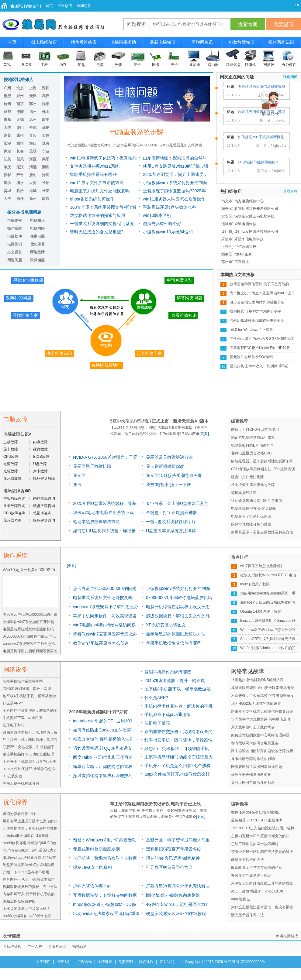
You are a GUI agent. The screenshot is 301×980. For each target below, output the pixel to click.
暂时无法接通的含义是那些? (97, 232)
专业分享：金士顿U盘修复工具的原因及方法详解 (177, 504)
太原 (46, 135)
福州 (33, 112)
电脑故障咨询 (16, 491)
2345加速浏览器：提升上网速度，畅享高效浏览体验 (175, 175)
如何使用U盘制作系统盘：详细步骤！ (104, 532)
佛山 (46, 112)
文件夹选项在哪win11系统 (95, 166)
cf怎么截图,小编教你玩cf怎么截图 (89, 147)
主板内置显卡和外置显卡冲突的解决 (260, 836)
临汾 (20, 191)
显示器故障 (12, 478)
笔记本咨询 (42, 513)
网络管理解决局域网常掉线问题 (257, 767)
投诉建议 (146, 962)
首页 (49, 6)
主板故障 (11, 442)
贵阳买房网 (57, 947)
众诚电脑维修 (245, 224)
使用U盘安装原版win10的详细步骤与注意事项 (176, 167)
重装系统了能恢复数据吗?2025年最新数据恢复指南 (174, 192)
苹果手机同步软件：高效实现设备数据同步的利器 (105, 617)
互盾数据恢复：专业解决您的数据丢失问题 (105, 896)
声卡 (174, 65)
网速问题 (15, 260)
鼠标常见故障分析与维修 (251, 524)
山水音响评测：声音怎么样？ (26, 909)
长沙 (7, 143)
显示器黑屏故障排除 (92, 466)
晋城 (7, 191)
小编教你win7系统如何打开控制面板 (175, 183)
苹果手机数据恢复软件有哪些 (174, 643)
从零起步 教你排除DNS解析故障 (257, 680)
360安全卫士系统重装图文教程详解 (103, 207)
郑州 (20, 96)
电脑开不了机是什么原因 (251, 516)
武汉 (46, 96)
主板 (44, 65)
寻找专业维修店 (28, 280)
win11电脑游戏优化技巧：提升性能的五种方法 (103, 159)
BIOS (27, 65)
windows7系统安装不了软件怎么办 (106, 607)
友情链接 (105, 962)
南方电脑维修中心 (249, 201)
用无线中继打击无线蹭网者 (253, 727)
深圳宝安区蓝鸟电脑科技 (254, 216)
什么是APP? (13, 703)
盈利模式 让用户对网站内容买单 (256, 311)
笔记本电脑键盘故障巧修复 (253, 437)
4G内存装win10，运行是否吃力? (29, 850)
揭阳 (46, 159)
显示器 (195, 65)
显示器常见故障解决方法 (169, 457)
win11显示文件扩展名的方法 (97, 183)
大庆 (7, 199)
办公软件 (289, 65)
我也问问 (290, 77)
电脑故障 (16, 419)
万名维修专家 (149, 353)
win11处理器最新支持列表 (181, 145)
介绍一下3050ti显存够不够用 (26, 872)
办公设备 (15, 252)
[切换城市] (32, 6)
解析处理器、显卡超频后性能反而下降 (262, 461)
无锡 (20, 120)
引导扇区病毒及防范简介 (169, 867)
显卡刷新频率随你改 (165, 466)
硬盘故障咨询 (44, 506)
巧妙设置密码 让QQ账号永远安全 (105, 748)
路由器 (213, 65)
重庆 (7, 96)
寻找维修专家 (25, 315)
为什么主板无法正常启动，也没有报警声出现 (262, 908)
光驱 (119, 65)
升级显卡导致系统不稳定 (251, 875)
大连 (7, 128)
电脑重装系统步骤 (137, 132)
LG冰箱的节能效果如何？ (258, 164)
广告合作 (85, 962)
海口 (33, 143)
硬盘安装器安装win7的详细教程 (28, 865)
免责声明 (126, 962)
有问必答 (84, 6)
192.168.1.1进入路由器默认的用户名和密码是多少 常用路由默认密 (263, 829)
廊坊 (7, 183)
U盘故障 (40, 464)
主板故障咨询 (14, 499)
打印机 (250, 65)
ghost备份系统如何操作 (92, 199)
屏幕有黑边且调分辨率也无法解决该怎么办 (178, 887)
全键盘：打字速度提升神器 (171, 512)
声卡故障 (40, 471)
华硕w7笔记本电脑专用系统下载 (103, 512)
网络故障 (37, 252)
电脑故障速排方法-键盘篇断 (254, 509)
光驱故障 (11, 471)
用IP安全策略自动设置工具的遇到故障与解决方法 (262, 884)
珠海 (46, 143)
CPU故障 (11, 457)
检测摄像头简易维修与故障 (253, 485)
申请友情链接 (287, 936)
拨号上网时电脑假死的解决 (253, 783)
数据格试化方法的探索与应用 (98, 215)
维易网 (230, 962)
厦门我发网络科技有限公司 (256, 231)
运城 (33, 191)
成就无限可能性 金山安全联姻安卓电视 (263, 688)
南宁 (46, 120)
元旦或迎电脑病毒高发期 (96, 849)
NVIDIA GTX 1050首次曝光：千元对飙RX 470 (105, 458)
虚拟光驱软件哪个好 (162, 224)
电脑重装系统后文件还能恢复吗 (100, 191)
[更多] (204, 434)
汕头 (7, 159)
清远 (33, 167)
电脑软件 (15, 236)
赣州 (20, 143)
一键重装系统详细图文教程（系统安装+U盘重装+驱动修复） (102, 224)
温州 (33, 120)
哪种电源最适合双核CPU (251, 453)
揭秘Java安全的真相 (92, 867)
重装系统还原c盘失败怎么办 (170, 207)
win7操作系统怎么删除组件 (262, 566)
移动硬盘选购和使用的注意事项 (257, 501)
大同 (33, 183)
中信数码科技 (245, 247)
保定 (7, 151)
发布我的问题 (19, 298)
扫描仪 (269, 65)
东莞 (7, 135)
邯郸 (7, 175)
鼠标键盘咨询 (44, 520)
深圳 (46, 88)
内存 (63, 65)
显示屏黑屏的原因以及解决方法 (176, 634)
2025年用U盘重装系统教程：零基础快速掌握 (105, 504)
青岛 (7, 120)
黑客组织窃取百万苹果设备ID (174, 849)
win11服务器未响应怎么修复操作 (174, 199)
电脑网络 (37, 228)
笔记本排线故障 (244, 493)
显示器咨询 (12, 520)
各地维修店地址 (106, 365)
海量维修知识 (59, 353)
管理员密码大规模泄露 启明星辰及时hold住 (261, 720)
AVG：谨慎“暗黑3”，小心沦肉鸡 (257, 891)
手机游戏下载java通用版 (22, 718)
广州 (7, 88)
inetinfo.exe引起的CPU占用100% (104, 721)
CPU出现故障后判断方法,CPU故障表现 (263, 469)
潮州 (46, 167)
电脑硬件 (15, 221)
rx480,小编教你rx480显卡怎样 (27, 916)
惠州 (20, 135)
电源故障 (11, 464)
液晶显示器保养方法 (247, 915)
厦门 (20, 128)
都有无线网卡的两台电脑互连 (255, 743)
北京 (20, 88)
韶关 (20, 159)
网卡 (156, 65)
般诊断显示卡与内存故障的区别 (257, 868)
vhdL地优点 (240, 899)
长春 (20, 151)
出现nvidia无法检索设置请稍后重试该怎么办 (106, 915)
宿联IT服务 (243, 254)
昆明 (33, 151)
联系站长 (271, 114)
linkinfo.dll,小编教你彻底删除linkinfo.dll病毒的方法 (173, 896)
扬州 (33, 199)
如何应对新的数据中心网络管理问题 (260, 735)
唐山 (33, 175)
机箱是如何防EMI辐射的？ (253, 445)
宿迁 (20, 199)
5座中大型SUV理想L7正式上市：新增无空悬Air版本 (159, 421)
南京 (20, 104)
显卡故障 (11, 449)
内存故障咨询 (44, 499)
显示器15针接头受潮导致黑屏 (174, 475)
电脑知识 (37, 221)
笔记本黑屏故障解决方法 (96, 522)
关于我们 (43, 962)
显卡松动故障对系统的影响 (253, 759)
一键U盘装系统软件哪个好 (171, 522)
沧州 (46, 175)
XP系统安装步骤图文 (166, 625)
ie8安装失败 (12, 776)
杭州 (7, 104)
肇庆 (7, 167)
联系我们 (167, 962)
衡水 (20, 183)
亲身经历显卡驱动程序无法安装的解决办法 (262, 853)
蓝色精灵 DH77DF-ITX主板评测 (257, 820)
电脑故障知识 (16, 434)
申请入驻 (64, 962)
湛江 (20, 167)
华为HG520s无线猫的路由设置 (256, 704)
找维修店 (65, 6)
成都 (7, 112)
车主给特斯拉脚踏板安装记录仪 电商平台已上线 (155, 804)
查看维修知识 (184, 315)
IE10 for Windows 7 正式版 (251, 330)
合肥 (33, 128)
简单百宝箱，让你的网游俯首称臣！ (107, 766)
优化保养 (37, 244)
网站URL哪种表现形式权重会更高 (257, 320)
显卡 (137, 65)
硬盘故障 (40, 449)
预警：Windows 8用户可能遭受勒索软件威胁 (105, 841)
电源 (100, 65)
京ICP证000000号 (251, 962)
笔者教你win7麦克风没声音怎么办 (105, 634)
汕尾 (46, 128)
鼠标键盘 (234, 65)
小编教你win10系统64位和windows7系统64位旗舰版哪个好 (174, 233)
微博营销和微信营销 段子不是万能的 (259, 284)
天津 (33, 96)
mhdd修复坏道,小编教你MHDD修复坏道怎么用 (104, 905)
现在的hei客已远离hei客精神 (173, 858)
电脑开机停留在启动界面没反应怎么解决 (178, 608)
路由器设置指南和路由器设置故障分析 (262, 751)
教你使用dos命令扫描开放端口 (256, 812)
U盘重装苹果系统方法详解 (171, 531)
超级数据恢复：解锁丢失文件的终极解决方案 (178, 617)
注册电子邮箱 (14, 725)
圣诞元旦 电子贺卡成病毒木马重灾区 (178, 841)
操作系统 (15, 228)
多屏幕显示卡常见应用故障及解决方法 (262, 532)
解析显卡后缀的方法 (247, 860)
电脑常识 (15, 244)
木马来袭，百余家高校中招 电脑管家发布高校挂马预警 (263, 697)
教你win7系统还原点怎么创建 (101, 643)
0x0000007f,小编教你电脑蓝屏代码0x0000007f (179, 599)
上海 (33, 88)
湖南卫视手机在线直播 (21, 783)
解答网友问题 (189, 298)
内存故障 (40, 442)
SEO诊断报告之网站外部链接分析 (257, 302)
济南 (20, 112)
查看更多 (290, 191)
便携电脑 (37, 236)
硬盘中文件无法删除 (247, 477)
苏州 (33, 104)
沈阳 (46, 104)
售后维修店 (12, 947)
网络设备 (16, 670)
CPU (7, 65)
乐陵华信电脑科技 (249, 239)
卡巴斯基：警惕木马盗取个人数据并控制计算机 (105, 859)
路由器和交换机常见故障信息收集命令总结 (262, 712)
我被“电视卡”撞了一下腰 (169, 485)
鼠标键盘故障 (44, 478)
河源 (33, 159)
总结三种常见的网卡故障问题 (255, 844)
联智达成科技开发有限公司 (256, 209)
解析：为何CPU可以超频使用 (255, 430)
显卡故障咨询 (14, 506)
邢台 (20, 175)
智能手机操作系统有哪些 (93, 174)
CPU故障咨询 (14, 513)
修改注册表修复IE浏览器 (251, 775)
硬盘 (81, 65)
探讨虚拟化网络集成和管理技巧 (103, 776)
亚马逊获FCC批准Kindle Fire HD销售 (260, 348)
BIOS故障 (41, 457)
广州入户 (35, 947)
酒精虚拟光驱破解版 (19, 901)
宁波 (46, 151)
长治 (46, 183)
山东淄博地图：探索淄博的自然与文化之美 (175, 159)
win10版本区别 (157, 215)
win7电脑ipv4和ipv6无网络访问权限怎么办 (104, 626)
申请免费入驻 (180, 280)
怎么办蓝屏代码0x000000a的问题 (135, 147)
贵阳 (33, 135)
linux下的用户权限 (255, 584)
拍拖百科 (80, 947)
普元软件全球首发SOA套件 (252, 357)
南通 (46, 199)
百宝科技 (242, 262)
